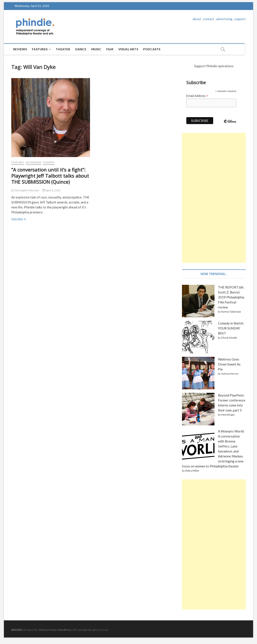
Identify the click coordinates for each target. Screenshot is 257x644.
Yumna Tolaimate (231, 312)
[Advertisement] (214, 198)
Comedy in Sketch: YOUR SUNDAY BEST (231, 328)
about (197, 19)
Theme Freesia (48, 630)
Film (110, 49)
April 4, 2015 (52, 190)
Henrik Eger (228, 415)
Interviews (34, 162)
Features (40, 49)
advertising (224, 19)
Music (97, 49)
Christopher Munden (25, 190)
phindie (17, 630)
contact (209, 19)
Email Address (197, 96)
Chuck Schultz (229, 338)
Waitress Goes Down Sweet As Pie (229, 364)
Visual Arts (128, 49)
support (240, 19)
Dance (81, 49)
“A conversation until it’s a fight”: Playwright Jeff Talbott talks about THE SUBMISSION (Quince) (50, 176)
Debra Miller (192, 471)
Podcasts (152, 49)
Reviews (20, 49)
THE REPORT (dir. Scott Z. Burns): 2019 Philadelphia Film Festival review (231, 297)
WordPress (65, 630)
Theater (63, 49)
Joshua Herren (230, 374)
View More (18, 219)
